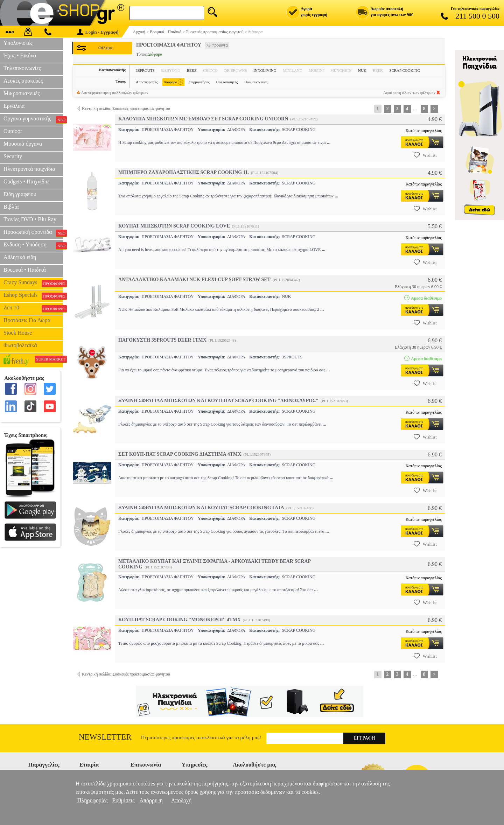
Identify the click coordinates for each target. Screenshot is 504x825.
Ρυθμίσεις (123, 800)
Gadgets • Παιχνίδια (26, 181)
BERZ (191, 70)
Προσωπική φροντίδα (33, 233)
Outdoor (13, 131)
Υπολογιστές (18, 43)
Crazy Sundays (33, 283)
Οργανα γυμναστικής (33, 119)
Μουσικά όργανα (23, 144)
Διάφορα (173, 82)
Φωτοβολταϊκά (20, 345)
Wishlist (425, 155)
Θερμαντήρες (199, 82)
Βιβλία (11, 207)
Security (13, 156)
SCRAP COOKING (405, 70)
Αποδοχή (181, 800)
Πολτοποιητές (227, 82)
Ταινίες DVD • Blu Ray (30, 219)
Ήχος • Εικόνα (20, 55)
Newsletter (105, 737)
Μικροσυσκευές (22, 93)
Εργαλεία (14, 106)
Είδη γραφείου (20, 194)
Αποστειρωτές (147, 82)
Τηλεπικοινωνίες (22, 68)
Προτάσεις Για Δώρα (27, 320)
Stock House (18, 333)
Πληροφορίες (92, 800)
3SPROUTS (145, 70)
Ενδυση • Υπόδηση (33, 245)
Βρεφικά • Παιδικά (25, 270)
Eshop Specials (33, 296)
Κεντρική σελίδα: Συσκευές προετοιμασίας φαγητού (126, 109)
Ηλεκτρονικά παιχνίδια (29, 169)
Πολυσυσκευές (256, 82)
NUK (362, 70)
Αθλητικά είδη (20, 257)
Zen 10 (33, 308)
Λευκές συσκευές (23, 81)
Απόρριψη (151, 800)
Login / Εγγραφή (98, 32)
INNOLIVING (265, 70)
